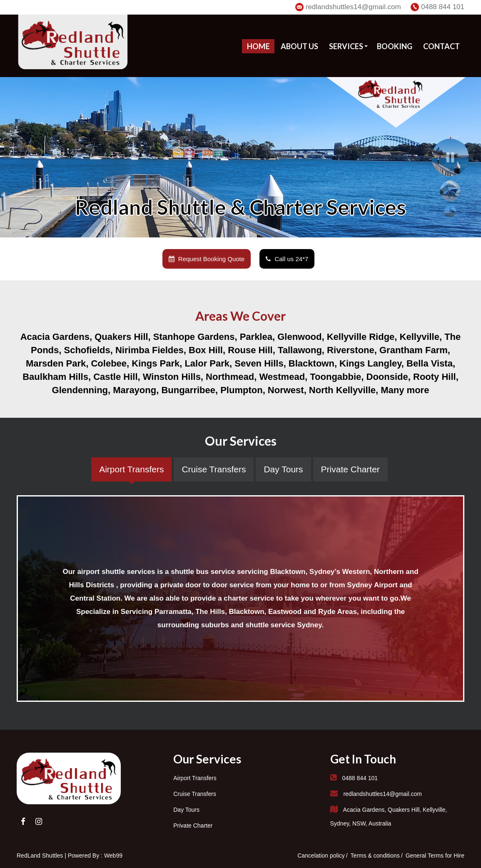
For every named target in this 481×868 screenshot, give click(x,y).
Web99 (113, 856)
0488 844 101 (443, 7)
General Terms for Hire (435, 856)
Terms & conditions (375, 856)
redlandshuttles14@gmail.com (353, 7)
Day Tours (186, 810)
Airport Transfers (195, 778)
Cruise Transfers (195, 794)
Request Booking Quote (207, 259)
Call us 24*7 (287, 259)
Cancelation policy (321, 856)
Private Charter (193, 826)
